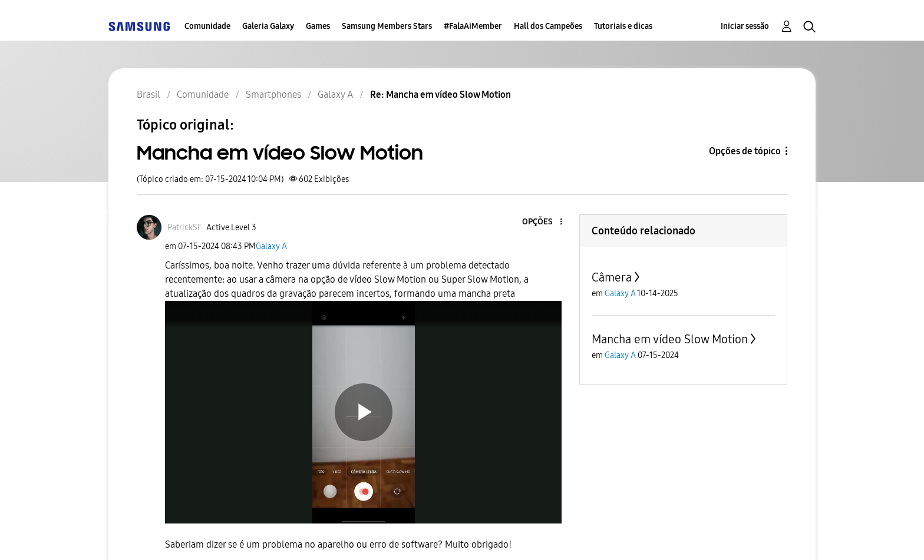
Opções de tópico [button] (745, 151)
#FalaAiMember (473, 26)
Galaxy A (271, 246)
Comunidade (207, 26)
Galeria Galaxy (268, 26)
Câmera (612, 277)
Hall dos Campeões (548, 26)
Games (318, 26)
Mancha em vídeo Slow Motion (670, 339)
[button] (542, 222)
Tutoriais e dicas (623, 26)
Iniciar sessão (745, 26)
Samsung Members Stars (387, 26)
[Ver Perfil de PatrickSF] (184, 228)
